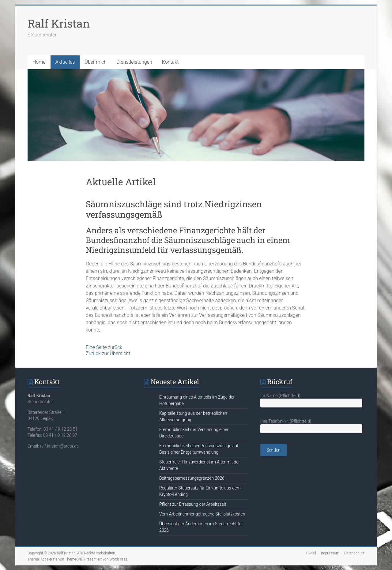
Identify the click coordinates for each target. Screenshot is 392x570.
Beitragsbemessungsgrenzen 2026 (192, 478)
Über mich (96, 62)
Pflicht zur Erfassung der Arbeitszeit (193, 504)
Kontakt (170, 62)
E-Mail (311, 553)
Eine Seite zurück (104, 347)
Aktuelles (65, 62)
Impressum (330, 553)
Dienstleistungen (134, 62)
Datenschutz (354, 553)
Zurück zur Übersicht (108, 353)
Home (39, 62)
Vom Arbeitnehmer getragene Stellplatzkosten (202, 514)
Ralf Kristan (59, 23)
